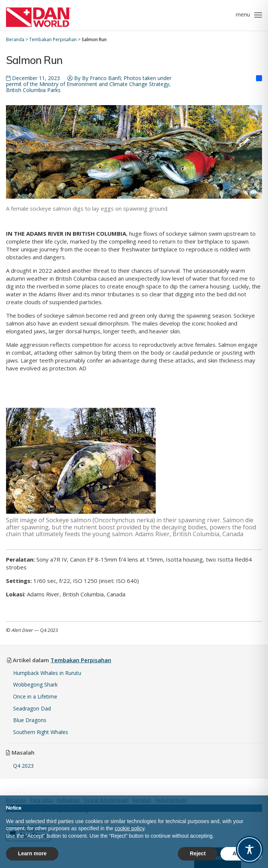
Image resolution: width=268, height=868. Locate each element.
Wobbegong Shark (35, 684)
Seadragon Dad (32, 708)
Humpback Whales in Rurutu (47, 673)
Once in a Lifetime (35, 696)
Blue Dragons (31, 720)
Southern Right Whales (41, 732)
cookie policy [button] (129, 828)
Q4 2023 (23, 766)
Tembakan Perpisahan (81, 660)
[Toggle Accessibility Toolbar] (249, 849)
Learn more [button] (32, 853)
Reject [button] (198, 853)
